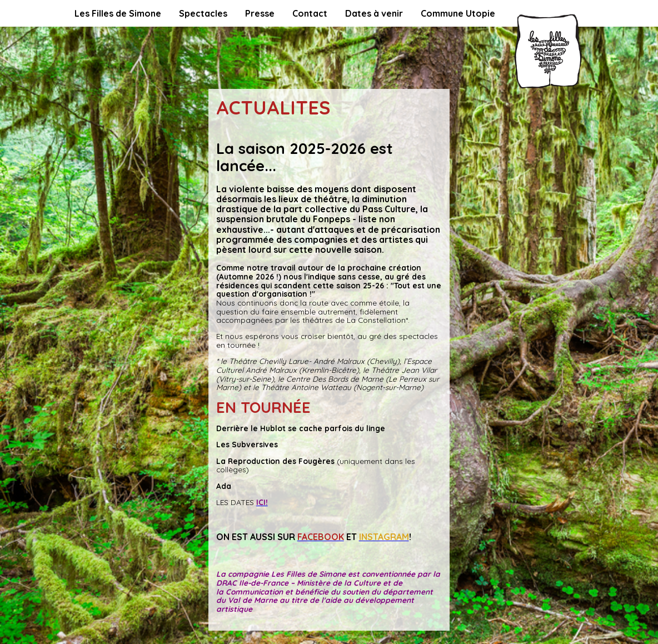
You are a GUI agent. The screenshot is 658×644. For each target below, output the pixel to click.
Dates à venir (374, 13)
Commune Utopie (458, 13)
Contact (310, 13)
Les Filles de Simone (118, 13)
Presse (260, 13)
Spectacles (203, 13)
